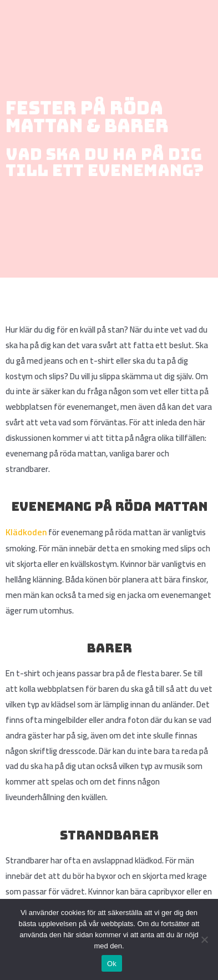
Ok (112, 964)
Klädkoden (26, 532)
